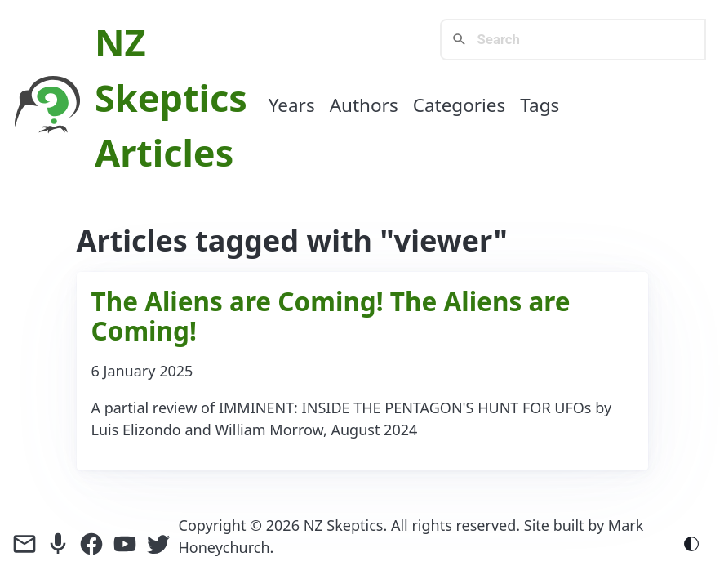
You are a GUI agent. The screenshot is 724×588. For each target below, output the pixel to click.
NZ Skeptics (344, 525)
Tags (540, 105)
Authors (364, 105)
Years (292, 105)
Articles (164, 152)
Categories (460, 105)
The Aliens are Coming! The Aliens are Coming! (331, 316)
